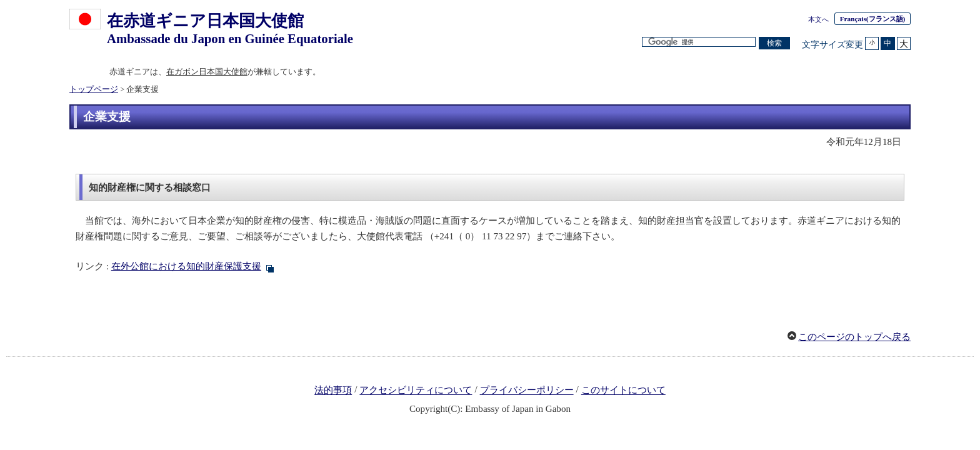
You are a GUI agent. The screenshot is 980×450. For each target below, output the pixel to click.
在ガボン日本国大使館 (207, 72)
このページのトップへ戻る (854, 337)
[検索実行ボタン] (774, 43)
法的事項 (333, 391)
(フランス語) (873, 19)
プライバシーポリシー (527, 391)
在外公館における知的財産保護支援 (186, 266)
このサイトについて (623, 391)
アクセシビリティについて (416, 391)
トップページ (94, 89)
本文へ (818, 19)
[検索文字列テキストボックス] (699, 42)
